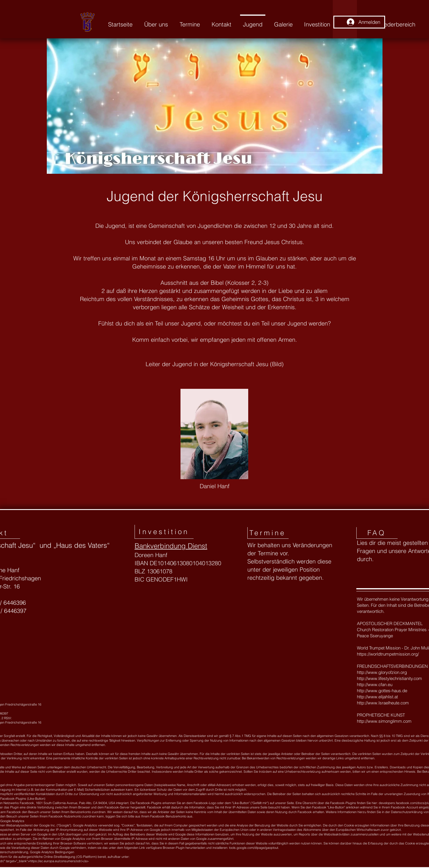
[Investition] (164, 532)
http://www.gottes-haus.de (382, 691)
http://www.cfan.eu (375, 684)
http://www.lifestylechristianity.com (389, 678)
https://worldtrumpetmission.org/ (388, 654)
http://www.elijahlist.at (377, 697)
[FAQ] (377, 533)
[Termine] (268, 533)
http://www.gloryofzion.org (382, 672)
